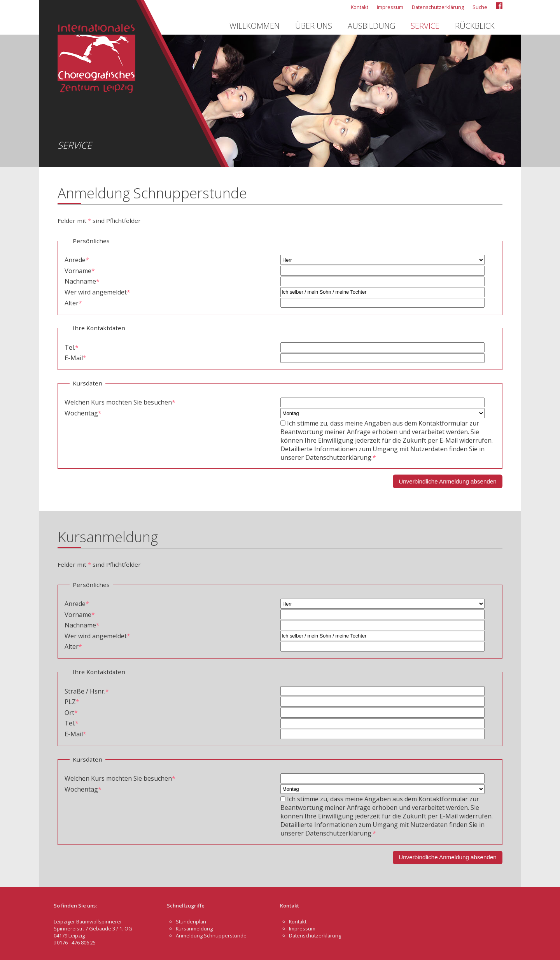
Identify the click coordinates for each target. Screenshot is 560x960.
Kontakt (360, 7)
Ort (71, 713)
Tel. (72, 347)
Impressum (390, 7)
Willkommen (255, 26)
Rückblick (475, 26)
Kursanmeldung (194, 928)
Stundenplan (191, 921)
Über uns (314, 26)
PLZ (72, 702)
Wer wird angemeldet (97, 292)
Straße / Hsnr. (87, 691)
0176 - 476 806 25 (75, 942)
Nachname (82, 281)
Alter (73, 303)
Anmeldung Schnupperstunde (211, 935)
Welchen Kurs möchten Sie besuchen (120, 402)
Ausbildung (371, 26)
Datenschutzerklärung (438, 7)
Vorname (80, 271)
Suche (480, 7)
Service (425, 26)
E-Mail (75, 358)
